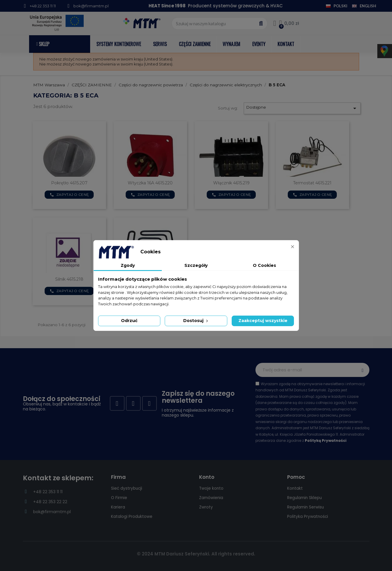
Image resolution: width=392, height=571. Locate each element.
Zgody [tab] (128, 265)
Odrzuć (129, 321)
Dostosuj (196, 321)
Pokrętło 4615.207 (69, 183)
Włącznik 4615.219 (231, 183)
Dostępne (302, 108)
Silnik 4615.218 (69, 279)
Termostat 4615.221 (312, 183)
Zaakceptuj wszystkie (263, 321)
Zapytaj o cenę (69, 195)
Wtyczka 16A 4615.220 (150, 183)
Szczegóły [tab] (196, 265)
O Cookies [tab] (264, 265)
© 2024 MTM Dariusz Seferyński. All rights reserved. (196, 554)
